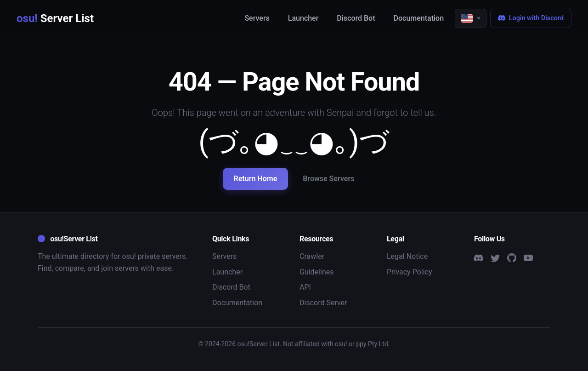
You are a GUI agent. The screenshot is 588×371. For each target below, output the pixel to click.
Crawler (312, 256)
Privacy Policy (410, 272)
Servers (257, 18)
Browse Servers (328, 179)
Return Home (256, 179)
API (305, 287)
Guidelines (317, 272)
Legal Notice (407, 256)
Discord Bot (356, 18)
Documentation (419, 18)
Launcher (303, 18)
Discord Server (323, 303)
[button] (471, 18)
